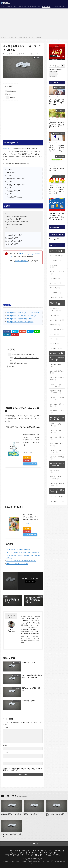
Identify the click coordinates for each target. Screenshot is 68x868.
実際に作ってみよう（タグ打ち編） (56, 392)
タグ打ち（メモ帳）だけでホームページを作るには (23, 553)
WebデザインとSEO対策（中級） (57, 418)
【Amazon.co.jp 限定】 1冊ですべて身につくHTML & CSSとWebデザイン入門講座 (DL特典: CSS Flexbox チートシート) (31, 440)
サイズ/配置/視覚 (57, 330)
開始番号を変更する (22, 261)
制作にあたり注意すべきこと (57, 405)
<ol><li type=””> (10, 91)
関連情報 (10, 98)
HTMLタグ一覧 (46, 6)
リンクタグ (56, 278)
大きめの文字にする (29, 663)
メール (6, 753)
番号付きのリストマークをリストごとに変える (30, 37)
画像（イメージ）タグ (57, 273)
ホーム (3, 6)
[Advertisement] (34, 23)
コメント (6, 727)
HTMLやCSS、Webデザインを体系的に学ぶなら (24, 359)
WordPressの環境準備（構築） (57, 484)
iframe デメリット (54, 74)
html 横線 (52, 69)
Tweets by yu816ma (55, 239)
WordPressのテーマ (57, 471)
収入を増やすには (58, 501)
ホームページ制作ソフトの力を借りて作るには (21, 561)
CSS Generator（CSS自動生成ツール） (56, 169)
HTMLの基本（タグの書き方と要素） (19, 549)
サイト (5, 760)
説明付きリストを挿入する (31, 814)
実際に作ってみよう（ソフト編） (56, 385)
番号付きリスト (8, 149)
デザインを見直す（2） (56, 432)
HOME (4, 37)
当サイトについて (12, 6)
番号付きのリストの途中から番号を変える (20, 322)
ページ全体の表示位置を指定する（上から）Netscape (32, 676)
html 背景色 (58, 69)
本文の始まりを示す (29, 701)
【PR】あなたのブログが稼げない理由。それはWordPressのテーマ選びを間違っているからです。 (57, 216)
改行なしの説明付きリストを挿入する (11, 815)
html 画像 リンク (53, 76)
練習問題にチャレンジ (57, 412)
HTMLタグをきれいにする (57, 445)
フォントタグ (56, 261)
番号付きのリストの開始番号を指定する (19, 319)
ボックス (55, 315)
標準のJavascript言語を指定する (32, 689)
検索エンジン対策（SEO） (56, 451)
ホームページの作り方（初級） (57, 359)
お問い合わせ (22, 6)
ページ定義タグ (17, 675)
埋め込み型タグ (57, 297)
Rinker (29, 449)
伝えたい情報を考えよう (59, 133)
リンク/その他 (57, 348)
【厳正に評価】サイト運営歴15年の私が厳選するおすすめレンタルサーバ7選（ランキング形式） (57, 102)
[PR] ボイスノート (58, 855)
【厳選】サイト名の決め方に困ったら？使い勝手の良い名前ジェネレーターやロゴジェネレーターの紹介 (56, 148)
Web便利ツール (61, 157)
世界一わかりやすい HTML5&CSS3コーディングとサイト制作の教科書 (31, 517)
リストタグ (35, 54)
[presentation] (15, 779)
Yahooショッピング (30, 464)
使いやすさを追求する (57, 438)
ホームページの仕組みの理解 (57, 379)
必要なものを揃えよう (59, 87)
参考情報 (10, 366)
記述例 (8, 94)
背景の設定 (56, 325)
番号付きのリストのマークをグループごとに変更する (24, 313)
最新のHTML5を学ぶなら (19, 363)
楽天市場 (27, 461)
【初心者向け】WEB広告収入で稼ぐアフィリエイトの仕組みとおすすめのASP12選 (57, 125)
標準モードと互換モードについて (17, 564)
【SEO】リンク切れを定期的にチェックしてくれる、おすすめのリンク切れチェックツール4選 (56, 190)
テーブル (55, 334)
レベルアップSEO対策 (57, 458)
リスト (54, 339)
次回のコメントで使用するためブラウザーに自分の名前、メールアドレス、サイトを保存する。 (22, 770)
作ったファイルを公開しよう (57, 399)
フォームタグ (56, 293)
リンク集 (48, 855)
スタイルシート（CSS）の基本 (56, 310)
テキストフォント (58, 320)
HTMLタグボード (39, 859)
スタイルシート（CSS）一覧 (55, 303)
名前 (5, 745)
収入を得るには (61, 110)
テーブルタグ (56, 283)
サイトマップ (35, 851)
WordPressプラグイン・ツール (58, 176)
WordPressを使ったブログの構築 (57, 465)
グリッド (55, 344)
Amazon (27, 458)
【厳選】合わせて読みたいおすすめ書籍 (21, 355)
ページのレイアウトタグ (57, 266)
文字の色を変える (53, 72)
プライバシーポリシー (34, 6)
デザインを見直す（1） (56, 425)
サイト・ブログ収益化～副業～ (57, 491)
